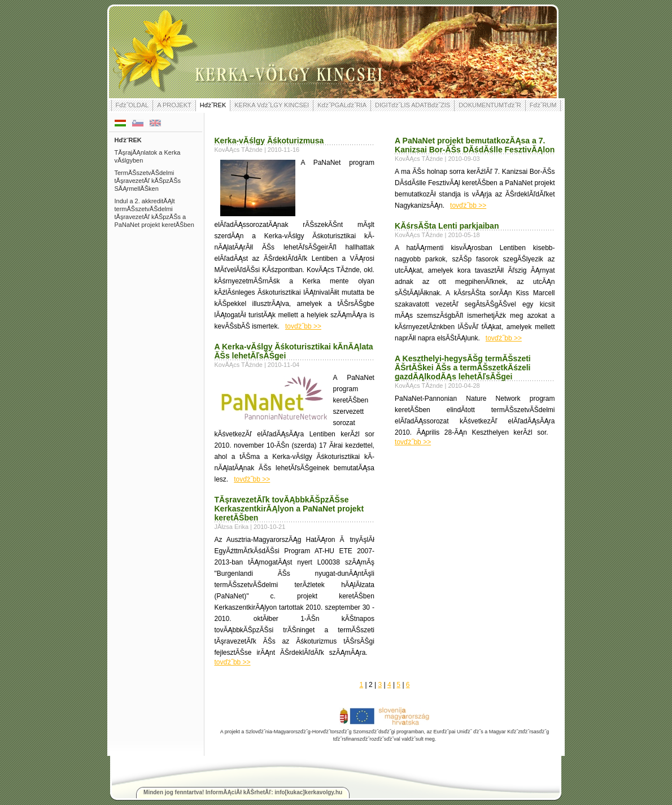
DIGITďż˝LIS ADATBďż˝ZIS (413, 105)
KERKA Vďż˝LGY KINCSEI (272, 105)
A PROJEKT (174, 105)
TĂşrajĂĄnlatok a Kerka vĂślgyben (148, 156)
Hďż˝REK (213, 105)
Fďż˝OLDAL (132, 105)
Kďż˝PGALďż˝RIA (342, 105)
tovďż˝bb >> (303, 326)
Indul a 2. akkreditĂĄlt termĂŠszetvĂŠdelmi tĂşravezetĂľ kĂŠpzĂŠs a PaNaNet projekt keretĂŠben (154, 213)
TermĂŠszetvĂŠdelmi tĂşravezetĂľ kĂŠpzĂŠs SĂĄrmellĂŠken (148, 181)
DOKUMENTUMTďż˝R (490, 105)
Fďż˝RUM (543, 105)
